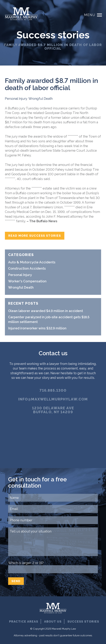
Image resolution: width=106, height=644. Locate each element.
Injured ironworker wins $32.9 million (37, 328)
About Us (53, 621)
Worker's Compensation (27, 281)
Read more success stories (35, 236)
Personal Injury (16, 99)
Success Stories (83, 621)
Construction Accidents (27, 268)
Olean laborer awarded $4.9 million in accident (46, 311)
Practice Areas (24, 621)
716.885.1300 (53, 390)
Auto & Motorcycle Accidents (32, 262)
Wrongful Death (41, 99)
